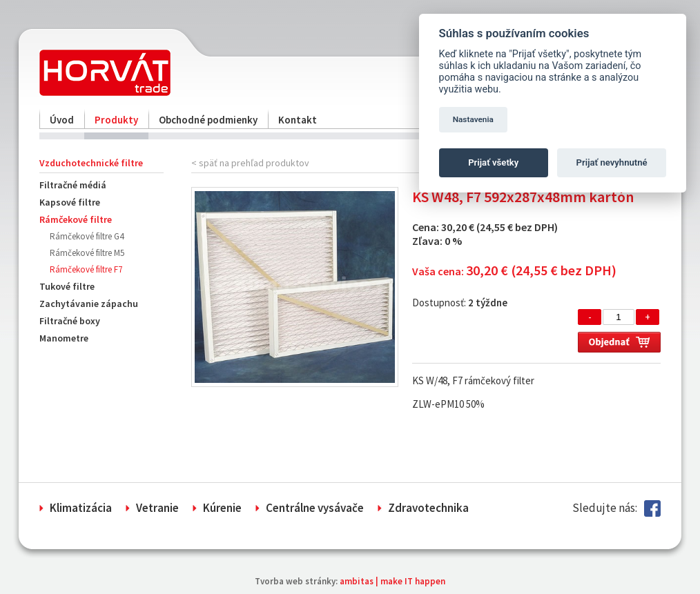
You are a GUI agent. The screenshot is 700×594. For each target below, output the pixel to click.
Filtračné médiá (73, 185)
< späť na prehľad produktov (250, 163)
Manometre (64, 338)
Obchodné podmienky (208, 120)
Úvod (62, 120)
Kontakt (298, 120)
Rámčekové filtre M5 (87, 253)
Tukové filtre (67, 286)
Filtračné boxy (70, 321)
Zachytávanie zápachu (89, 304)
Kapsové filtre (70, 202)
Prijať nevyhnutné (612, 162)
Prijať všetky (493, 162)
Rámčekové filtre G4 (87, 236)
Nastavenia (473, 119)
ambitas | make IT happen (392, 581)
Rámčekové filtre (76, 219)
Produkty (116, 120)
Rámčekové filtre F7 (86, 269)
